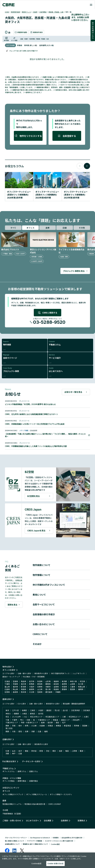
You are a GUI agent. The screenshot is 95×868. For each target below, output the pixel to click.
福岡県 (81, 689)
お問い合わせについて (44, 624)
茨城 (14, 726)
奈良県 (64, 687)
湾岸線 (76, 726)
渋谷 (48, 751)
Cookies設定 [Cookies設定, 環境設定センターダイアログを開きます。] (36, 863)
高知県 (72, 689)
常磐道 (55, 720)
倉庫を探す (7, 699)
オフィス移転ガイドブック (13, 794)
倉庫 (47, 228)
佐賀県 (7, 692)
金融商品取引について (12, 844)
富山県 (7, 687)
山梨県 (72, 684)
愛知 (20, 731)
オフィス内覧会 (9, 781)
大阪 (14, 731)
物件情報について (42, 575)
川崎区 (24, 714)
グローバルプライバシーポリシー (16, 838)
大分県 (32, 692)
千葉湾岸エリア (44, 720)
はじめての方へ (32, 820)
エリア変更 (14, 39)
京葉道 (50, 726)
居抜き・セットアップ (11, 677)
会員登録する (67, 136)
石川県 (81, 684)
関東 (7, 726)
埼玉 (7, 717)
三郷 (64, 717)
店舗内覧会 (34, 781)
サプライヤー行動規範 (35, 841)
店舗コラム (34, 771)
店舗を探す (7, 739)
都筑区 (33, 714)
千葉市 (15, 720)
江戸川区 (15, 710)
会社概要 (47, 820)
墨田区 (49, 710)
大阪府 (35, 12)
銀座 (27, 751)
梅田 (67, 751)
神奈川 (8, 714)
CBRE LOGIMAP (55, 804)
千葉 (7, 720)
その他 (82, 228)
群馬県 (32, 684)
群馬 (27, 726)
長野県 (64, 684)
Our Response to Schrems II (40, 838)
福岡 (46, 731)
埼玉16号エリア (36, 717)
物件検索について (42, 565)
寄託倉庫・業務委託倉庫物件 (74, 704)
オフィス (30, 228)
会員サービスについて (44, 604)
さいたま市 (16, 717)
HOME (7, 12)
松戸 (64, 722)
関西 (7, 731)
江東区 (33, 710)
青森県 (24, 681)
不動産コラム (8, 768)
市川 (22, 720)
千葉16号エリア (12, 722)
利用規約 (56, 838)
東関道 (58, 726)
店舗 (65, 228)
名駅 (60, 751)
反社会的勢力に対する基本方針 (72, 838)
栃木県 (24, 684)
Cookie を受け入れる (56, 863)
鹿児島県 (49, 692)
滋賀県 (56, 687)
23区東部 (86, 710)
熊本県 (24, 692)
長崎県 (15, 692)
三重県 (72, 687)
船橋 (43, 722)
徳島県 (56, 689)
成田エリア (65, 720)
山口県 (40, 689)
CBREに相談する (47, 313)
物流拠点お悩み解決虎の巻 (35, 804)
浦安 (57, 722)
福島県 (56, 681)
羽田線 (85, 726)
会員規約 (64, 820)
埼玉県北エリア (75, 717)
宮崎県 (40, 692)
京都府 (48, 687)
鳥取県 (24, 689)
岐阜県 (56, 684)
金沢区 (41, 714)
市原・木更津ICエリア (30, 722)
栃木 (20, 726)
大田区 (41, 710)
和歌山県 (82, 687)
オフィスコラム (9, 771)
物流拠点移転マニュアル (12, 804)
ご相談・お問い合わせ (12, 820)
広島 (39, 731)
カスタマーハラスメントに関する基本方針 (59, 841)
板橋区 (24, 710)
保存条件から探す (41, 673)
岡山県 (15, 689)
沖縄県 (58, 692)
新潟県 (24, 687)
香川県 (48, 689)
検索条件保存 (36, 32)
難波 (82, 751)
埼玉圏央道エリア (52, 717)
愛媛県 (64, 689)
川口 (25, 717)
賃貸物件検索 (15, 12)
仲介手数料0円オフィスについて (49, 585)
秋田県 (40, 681)
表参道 (34, 751)
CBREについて (40, 634)
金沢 (20, 751)
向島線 (42, 726)
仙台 (14, 751)
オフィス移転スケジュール (37, 794)
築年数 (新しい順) (31, 45)
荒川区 (57, 710)
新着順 (20, 45)
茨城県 (15, 684)
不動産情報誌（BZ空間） (12, 814)
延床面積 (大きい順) (47, 45)
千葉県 (7, 684)
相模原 (16, 714)
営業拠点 (81, 820)
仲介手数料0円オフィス (60, 673)
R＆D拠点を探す (9, 761)
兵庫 (27, 731)
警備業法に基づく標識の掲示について (35, 844)
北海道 (7, 681)
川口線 (34, 726)
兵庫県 (40, 687)
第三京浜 (9, 728)
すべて (13, 228)
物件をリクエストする (28, 136)
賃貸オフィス (26, 12)
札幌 (7, 751)
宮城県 (15, 681)
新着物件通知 (21, 32)
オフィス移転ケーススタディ (61, 794)
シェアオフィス (79, 673)
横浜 (54, 751)
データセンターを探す (31, 761)
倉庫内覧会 (22, 781)
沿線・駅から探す (24, 673)
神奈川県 (73, 681)
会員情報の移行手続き (44, 614)
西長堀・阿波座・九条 (56, 12)
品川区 (65, 710)
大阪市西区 (43, 12)
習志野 (50, 722)
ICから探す (22, 704)
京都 (33, 731)
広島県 (7, 689)
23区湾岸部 (75, 710)
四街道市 (76, 720)
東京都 (64, 681)
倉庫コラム (22, 771)
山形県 (48, 681)
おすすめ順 (10, 45)
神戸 (14, 753)
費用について (39, 595)
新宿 (41, 751)
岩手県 (32, 681)
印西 (28, 720)
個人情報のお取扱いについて (15, 841)
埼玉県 (82, 681)
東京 (7, 710)
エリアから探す (9, 673)
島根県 (32, 689)
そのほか (37, 644)
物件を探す (7, 667)
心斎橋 (74, 751)
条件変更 (6, 39)
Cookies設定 (55, 844)
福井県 (15, 687)
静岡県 (48, 684)
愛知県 (40, 684)
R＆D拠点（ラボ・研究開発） (34, 677)
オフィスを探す (9, 670)
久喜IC (86, 717)
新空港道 (67, 726)
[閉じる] (91, 856)
